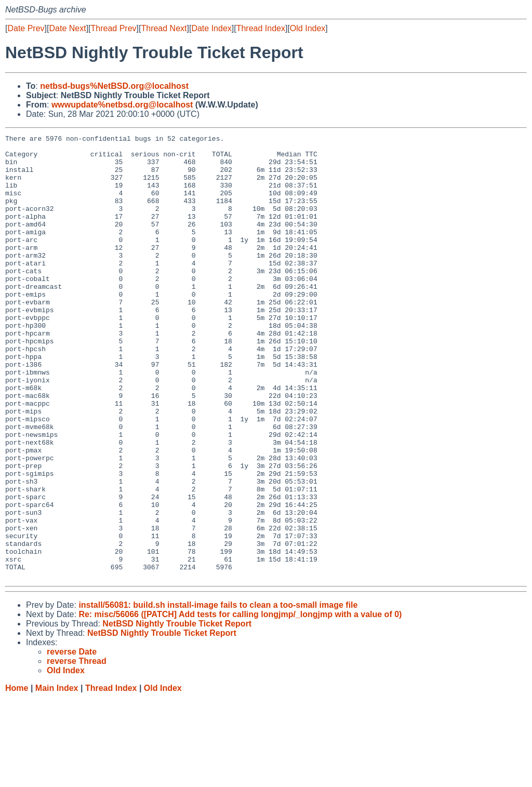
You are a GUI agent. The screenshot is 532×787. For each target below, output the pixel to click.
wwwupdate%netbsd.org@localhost (122, 105)
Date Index (211, 28)
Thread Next (164, 28)
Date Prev (26, 28)
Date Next (67, 28)
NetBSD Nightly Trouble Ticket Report (177, 712)
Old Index (308, 28)
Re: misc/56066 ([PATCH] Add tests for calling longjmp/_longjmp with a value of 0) (240, 703)
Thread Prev (114, 28)
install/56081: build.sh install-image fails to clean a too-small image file (218, 694)
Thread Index (261, 28)
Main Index (57, 777)
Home (17, 777)
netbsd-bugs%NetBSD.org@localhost (114, 86)
